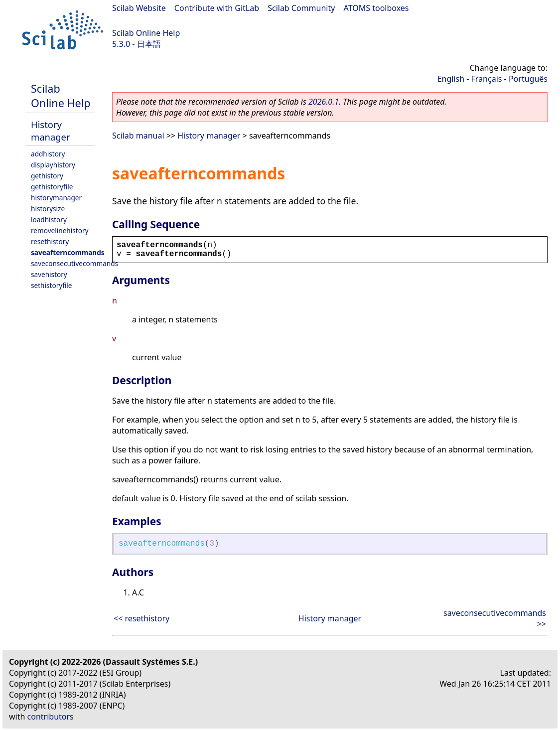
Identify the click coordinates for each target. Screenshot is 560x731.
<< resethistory (141, 618)
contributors (51, 717)
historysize (48, 209)
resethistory (50, 241)
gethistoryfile (52, 187)
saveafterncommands (68, 252)
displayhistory (53, 165)
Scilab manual (138, 136)
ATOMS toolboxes (376, 8)
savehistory (49, 274)
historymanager (56, 198)
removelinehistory (60, 230)
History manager (50, 131)
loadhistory (49, 219)
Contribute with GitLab (217, 8)
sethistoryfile (52, 285)
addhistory (48, 154)
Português (528, 79)
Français (487, 79)
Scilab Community (301, 8)
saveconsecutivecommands (74, 263)
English (451, 79)
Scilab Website (139, 8)
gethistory (47, 176)
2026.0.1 (324, 102)
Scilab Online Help (146, 33)
